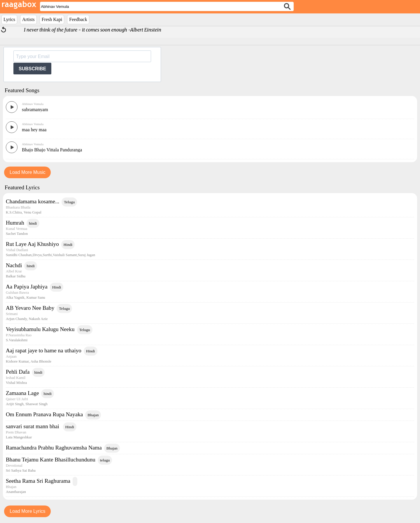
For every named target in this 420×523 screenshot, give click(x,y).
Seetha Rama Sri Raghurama (38, 481)
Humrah (15, 223)
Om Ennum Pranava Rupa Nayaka (44, 414)
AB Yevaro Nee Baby (30, 308)
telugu (105, 460)
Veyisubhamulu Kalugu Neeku (40, 329)
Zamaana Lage (22, 393)
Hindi (68, 245)
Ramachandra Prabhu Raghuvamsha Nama (54, 448)
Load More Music (28, 172)
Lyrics (9, 19)
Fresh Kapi (52, 19)
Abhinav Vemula (33, 104)
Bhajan (93, 415)
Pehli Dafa (18, 372)
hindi (33, 223)
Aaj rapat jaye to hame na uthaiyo (44, 350)
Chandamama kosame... (33, 201)
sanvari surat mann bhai (33, 426)
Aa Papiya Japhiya (27, 287)
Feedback (78, 19)
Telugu (69, 202)
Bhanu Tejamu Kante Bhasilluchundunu (51, 460)
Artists (28, 19)
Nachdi (14, 265)
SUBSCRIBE (32, 69)
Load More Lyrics (27, 511)
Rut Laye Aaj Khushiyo (32, 244)
